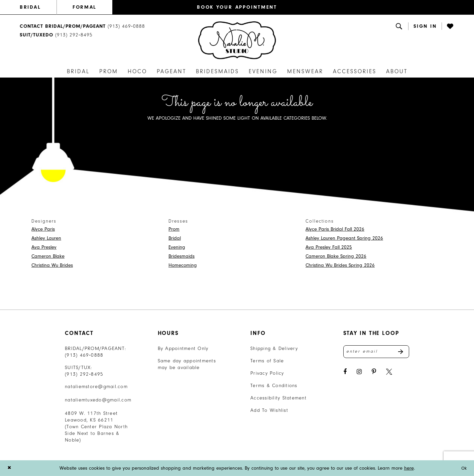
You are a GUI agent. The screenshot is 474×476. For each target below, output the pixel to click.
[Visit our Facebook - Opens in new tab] (345, 373)
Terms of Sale (267, 361)
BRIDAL (30, 7)
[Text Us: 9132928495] (56, 35)
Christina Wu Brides (52, 265)
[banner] (237, 40)
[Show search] (399, 26)
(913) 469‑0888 (84, 355)
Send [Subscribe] (403, 352)
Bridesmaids (182, 256)
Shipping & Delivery (274, 348)
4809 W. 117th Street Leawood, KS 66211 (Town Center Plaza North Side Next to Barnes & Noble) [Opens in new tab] (96, 427)
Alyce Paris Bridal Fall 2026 (335, 229)
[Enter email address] (376, 352)
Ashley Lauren (46, 238)
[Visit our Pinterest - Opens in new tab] (374, 373)
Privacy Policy (267, 373)
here (409, 468)
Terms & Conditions (274, 386)
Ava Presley (44, 247)
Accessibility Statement (278, 398)
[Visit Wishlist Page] (451, 26)
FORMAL (84, 7)
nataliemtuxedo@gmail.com (98, 400)
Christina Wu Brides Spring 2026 (340, 265)
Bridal (175, 238)
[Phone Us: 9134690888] (82, 26)
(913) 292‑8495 (84, 374)
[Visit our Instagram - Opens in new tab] (359, 373)
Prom (174, 229)
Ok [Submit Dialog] (463, 468)
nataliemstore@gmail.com (96, 387)
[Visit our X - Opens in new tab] (389, 373)
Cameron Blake (48, 256)
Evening (177, 247)
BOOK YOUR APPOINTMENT (237, 7)
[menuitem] (38, 7)
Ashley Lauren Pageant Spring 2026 (344, 238)
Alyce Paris (43, 229)
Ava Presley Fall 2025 (329, 247)
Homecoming (183, 265)
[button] (425, 26)
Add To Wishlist (269, 410)
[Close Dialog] (10, 468)
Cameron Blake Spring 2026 (336, 256)
